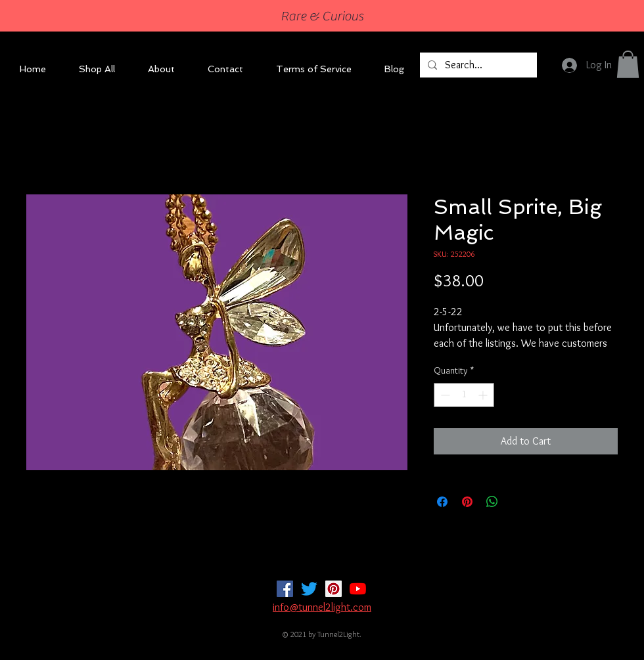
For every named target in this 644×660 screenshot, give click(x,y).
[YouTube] (358, 589)
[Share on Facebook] (442, 502)
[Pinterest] (333, 589)
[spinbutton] (464, 395)
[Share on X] (517, 502)
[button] (628, 64)
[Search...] (477, 65)
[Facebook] (285, 589)
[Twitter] (309, 589)
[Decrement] (444, 395)
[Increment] (484, 395)
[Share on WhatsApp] (492, 502)
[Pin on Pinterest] (467, 502)
